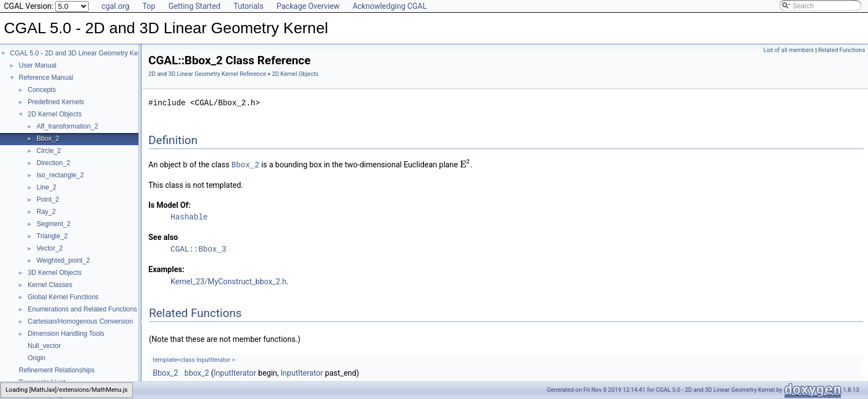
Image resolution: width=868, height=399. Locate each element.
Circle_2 (49, 151)
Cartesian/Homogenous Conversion (80, 321)
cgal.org (115, 6)
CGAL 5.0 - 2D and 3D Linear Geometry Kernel (79, 53)
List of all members (789, 50)
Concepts (42, 90)
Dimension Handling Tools (66, 334)
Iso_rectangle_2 (60, 175)
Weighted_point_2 (63, 260)
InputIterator (235, 372)
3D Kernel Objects (55, 273)
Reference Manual (46, 78)
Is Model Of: (169, 204)
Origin (37, 358)
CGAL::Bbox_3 (198, 249)
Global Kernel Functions (63, 297)
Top (149, 6)
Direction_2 (53, 163)
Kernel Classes (50, 285)
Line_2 (46, 187)
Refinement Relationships (57, 370)
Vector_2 (50, 248)
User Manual (38, 65)
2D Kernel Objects (55, 114)
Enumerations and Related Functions (82, 309)
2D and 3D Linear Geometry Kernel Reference (207, 74)
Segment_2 (53, 224)
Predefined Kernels (56, 102)
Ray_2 (46, 212)
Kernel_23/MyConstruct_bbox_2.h (228, 281)
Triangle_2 (52, 236)
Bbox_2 (48, 139)
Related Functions (842, 50)
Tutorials (249, 6)
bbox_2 (197, 372)
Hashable (189, 216)
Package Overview (308, 6)
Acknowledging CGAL (390, 6)
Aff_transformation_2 (67, 126)
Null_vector (44, 346)
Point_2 (48, 199)
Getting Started (194, 6)
